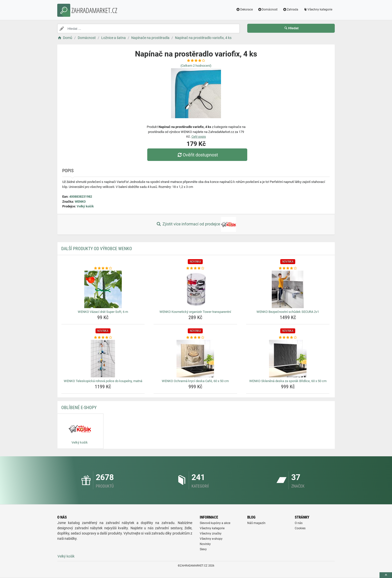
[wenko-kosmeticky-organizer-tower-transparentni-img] (195, 289)
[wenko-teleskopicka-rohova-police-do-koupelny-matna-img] (103, 359)
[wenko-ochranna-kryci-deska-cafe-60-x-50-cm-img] (195, 359)
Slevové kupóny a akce (215, 523)
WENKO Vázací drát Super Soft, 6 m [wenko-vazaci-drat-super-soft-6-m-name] (103, 312)
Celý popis (199, 137)
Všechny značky (211, 534)
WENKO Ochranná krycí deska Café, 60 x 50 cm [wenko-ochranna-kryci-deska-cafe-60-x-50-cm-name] (195, 381)
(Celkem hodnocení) (196, 66)
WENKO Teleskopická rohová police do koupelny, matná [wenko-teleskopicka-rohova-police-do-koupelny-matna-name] (103, 381)
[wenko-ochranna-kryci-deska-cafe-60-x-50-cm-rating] (195, 338)
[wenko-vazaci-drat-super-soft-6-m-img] (103, 289)
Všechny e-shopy (211, 539)
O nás (299, 523)
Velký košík (85, 206)
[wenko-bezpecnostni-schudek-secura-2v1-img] (288, 289)
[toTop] (386, 575)
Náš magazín (256, 523)
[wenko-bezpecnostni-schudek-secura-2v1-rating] (288, 268)
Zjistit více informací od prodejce (196, 224)
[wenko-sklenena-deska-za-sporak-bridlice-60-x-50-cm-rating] (288, 338)
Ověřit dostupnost (197, 155)
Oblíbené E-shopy (79, 407)
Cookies (300, 528)
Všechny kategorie (318, 9)
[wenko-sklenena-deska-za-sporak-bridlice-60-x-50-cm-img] (288, 359)
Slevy (203, 549)
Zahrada (290, 9)
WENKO (80, 202)
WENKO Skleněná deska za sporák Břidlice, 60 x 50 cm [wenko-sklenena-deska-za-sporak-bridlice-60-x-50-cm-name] (288, 381)
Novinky (205, 544)
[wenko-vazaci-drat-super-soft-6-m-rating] (103, 268)
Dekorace (244, 9)
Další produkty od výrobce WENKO (97, 249)
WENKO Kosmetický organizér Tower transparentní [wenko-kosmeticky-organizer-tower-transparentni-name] (195, 312)
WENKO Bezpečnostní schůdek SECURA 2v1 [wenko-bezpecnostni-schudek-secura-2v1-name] (288, 312)
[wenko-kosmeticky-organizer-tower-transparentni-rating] (195, 268)
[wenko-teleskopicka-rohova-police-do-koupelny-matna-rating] (103, 338)
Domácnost (268, 9)
